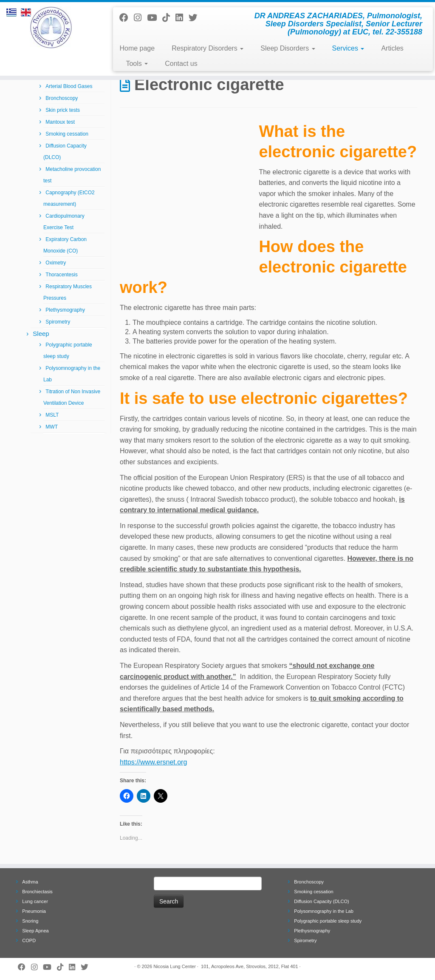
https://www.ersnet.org (153, 762)
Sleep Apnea (35, 931)
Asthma (30, 882)
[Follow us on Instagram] (140, 18)
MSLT (52, 415)
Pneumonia (34, 911)
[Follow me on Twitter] (196, 18)
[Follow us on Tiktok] (169, 18)
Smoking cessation (67, 134)
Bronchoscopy (62, 98)
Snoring (30, 921)
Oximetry (56, 263)
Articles (392, 48)
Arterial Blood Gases (69, 86)
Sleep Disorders (288, 48)
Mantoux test (60, 122)
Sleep (41, 334)
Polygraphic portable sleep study (328, 921)
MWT (52, 427)
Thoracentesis (61, 275)
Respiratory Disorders (208, 48)
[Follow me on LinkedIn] (182, 18)
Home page (137, 48)
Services (348, 48)
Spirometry (58, 322)
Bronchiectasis (37, 892)
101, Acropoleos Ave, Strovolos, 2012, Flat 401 (250, 966)
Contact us (181, 64)
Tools (137, 64)
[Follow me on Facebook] (127, 18)
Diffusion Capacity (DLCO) (321, 901)
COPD (29, 940)
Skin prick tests (63, 110)
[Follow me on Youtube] (155, 18)
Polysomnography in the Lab (323, 911)
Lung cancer (35, 901)
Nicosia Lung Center (175, 966)
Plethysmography (65, 310)
